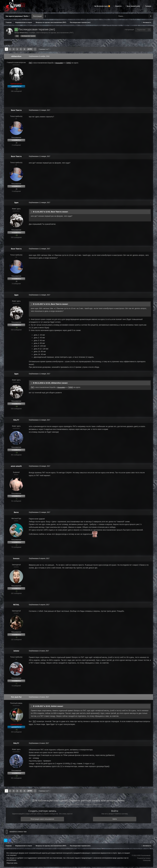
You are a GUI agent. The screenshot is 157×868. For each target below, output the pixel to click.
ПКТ (30, 63)
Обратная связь (12, 863)
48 (16, 235)
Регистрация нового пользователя (42, 819)
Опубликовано (39, 56)
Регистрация (37, 16)
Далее (30, 49)
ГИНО (68, 63)
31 (16, 730)
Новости (118, 6)
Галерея (148, 6)
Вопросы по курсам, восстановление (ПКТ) (58, 33)
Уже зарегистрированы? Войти (18, 16)
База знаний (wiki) (133, 6)
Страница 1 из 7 (45, 49)
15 (16, 453)
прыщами (59, 63)
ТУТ (34, 721)
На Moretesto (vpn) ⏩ (102, 6)
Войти (115, 819)
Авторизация (130, 30)
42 (16, 89)
